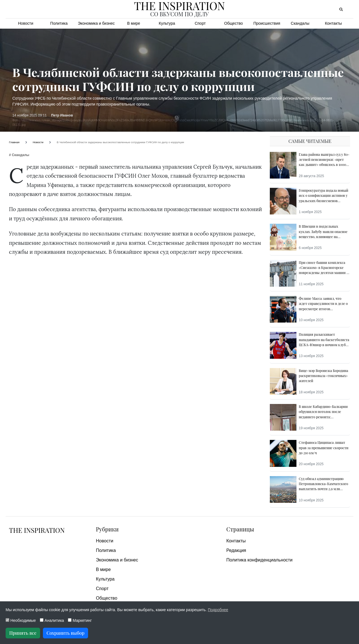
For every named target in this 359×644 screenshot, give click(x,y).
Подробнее (218, 610)
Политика (59, 23)
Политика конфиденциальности (259, 560)
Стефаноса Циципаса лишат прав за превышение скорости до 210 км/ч (324, 448)
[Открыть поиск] (341, 9)
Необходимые (21, 620)
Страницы (240, 529)
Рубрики (107, 529)
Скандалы (300, 23)
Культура (167, 23)
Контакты (333, 23)
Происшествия (267, 23)
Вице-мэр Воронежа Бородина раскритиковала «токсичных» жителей (323, 376)
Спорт (200, 23)
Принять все (23, 633)
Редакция (236, 550)
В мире (134, 23)
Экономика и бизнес (96, 23)
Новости (26, 23)
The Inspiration (37, 530)
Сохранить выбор (65, 633)
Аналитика (52, 620)
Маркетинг (80, 620)
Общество (233, 23)
